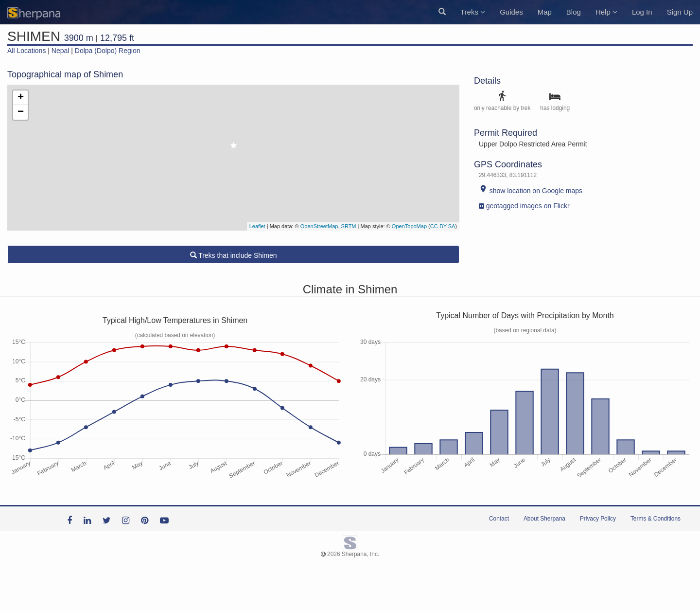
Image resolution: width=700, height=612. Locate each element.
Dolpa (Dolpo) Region (108, 51)
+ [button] (21, 98)
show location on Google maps (531, 191)
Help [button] (606, 12)
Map (545, 12)
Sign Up (680, 12)
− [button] (21, 112)
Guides (511, 12)
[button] (442, 12)
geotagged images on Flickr (524, 204)
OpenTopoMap (409, 226)
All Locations (26, 51)
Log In (642, 12)
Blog (574, 12)
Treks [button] (473, 12)
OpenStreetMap (319, 226)
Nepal (61, 51)
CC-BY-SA (443, 226)
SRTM (349, 226)
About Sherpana (544, 519)
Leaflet (257, 226)
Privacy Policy (598, 519)
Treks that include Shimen (234, 255)
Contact (499, 519)
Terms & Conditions (656, 519)
